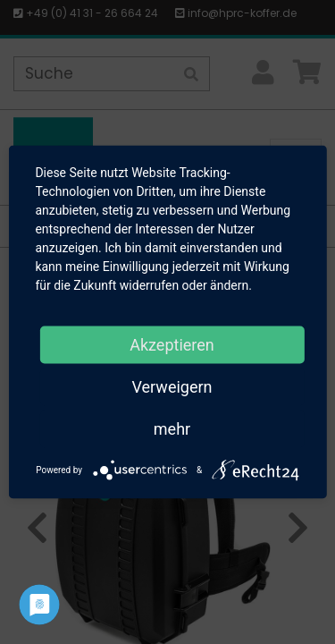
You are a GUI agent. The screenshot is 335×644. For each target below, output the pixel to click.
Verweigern (172, 387)
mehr (172, 429)
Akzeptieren (172, 345)
